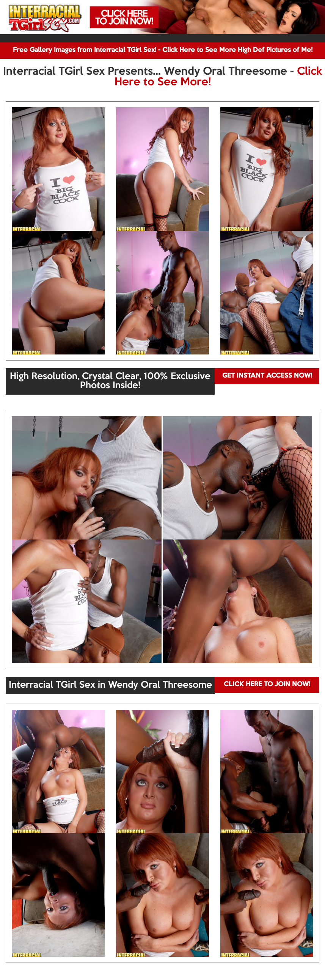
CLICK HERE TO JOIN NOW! (267, 684)
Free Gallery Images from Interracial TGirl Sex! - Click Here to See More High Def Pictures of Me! (163, 50)
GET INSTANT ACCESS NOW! (267, 376)
